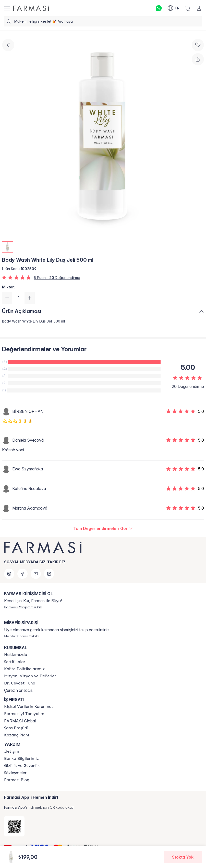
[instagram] (9, 574)
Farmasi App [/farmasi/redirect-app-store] (14, 807)
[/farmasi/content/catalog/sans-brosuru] (16, 728)
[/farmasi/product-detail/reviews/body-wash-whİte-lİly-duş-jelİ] (103, 528)
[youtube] (36, 574)
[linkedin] (49, 574)
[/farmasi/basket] (188, 8)
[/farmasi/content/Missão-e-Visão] (30, 676)
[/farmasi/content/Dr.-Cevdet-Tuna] (20, 683)
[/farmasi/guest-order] (22, 636)
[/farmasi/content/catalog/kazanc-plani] (17, 735)
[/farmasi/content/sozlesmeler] (15, 773)
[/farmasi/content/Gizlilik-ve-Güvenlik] (22, 766)
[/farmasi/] (31, 8)
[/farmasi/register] (23, 607)
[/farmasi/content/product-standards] (15, 662)
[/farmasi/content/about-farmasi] (24, 714)
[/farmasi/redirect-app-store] (14, 826)
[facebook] (22, 574)
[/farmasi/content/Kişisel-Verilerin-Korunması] (29, 707)
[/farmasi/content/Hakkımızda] (16, 655)
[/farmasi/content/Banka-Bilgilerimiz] (21, 759)
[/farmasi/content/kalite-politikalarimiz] (25, 669)
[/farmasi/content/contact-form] (12, 751)
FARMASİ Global (20, 721)
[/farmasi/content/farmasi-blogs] (17, 780)
